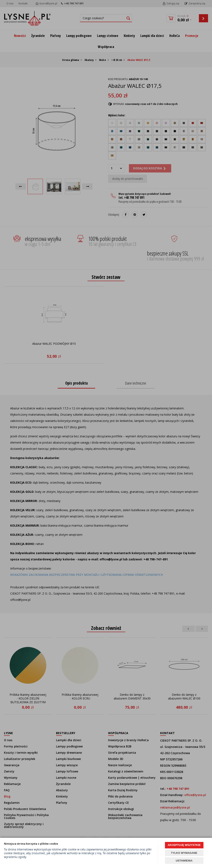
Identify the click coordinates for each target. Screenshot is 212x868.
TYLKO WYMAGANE (184, 853)
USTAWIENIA (184, 861)
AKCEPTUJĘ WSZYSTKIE (184, 845)
